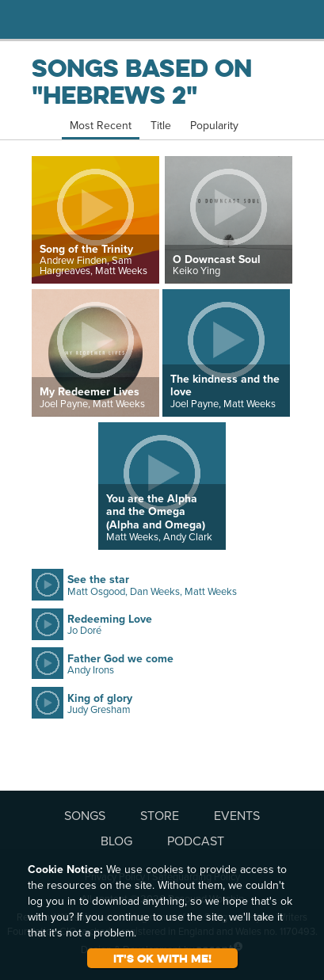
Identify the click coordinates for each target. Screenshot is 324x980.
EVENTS (237, 815)
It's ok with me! (162, 958)
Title (161, 125)
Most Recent (101, 125)
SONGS (85, 815)
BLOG (116, 841)
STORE (160, 815)
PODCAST (196, 841)
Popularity (214, 125)
